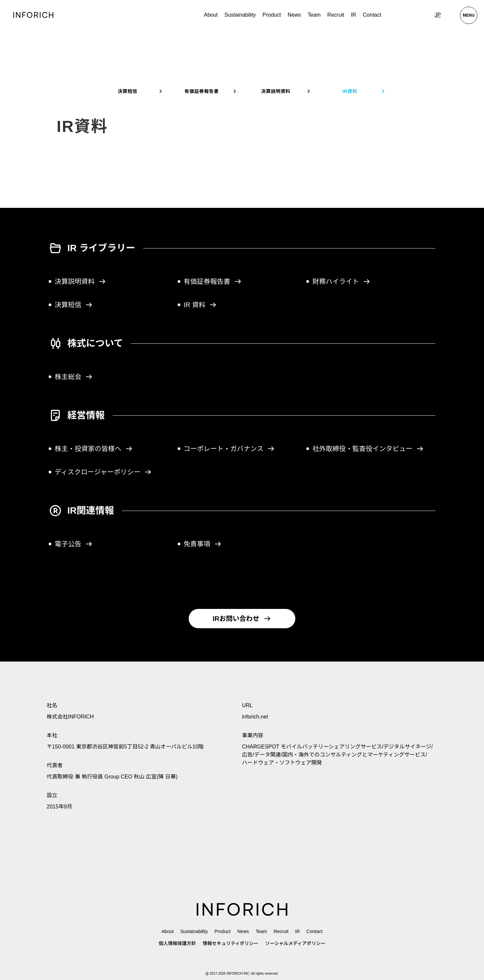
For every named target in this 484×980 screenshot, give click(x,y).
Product (222, 931)
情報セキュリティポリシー (230, 943)
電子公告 (74, 544)
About (211, 15)
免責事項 (203, 544)
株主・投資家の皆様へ (94, 449)
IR (354, 15)
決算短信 (127, 91)
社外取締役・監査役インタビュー (368, 449)
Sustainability (240, 15)
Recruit (336, 15)
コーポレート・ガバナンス (229, 449)
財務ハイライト (341, 281)
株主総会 (74, 377)
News (294, 15)
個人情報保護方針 (177, 943)
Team (314, 15)
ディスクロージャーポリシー (103, 472)
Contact (372, 15)
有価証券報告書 (201, 91)
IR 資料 (200, 305)
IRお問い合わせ (242, 619)
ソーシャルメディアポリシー (295, 943)
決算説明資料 (276, 91)
